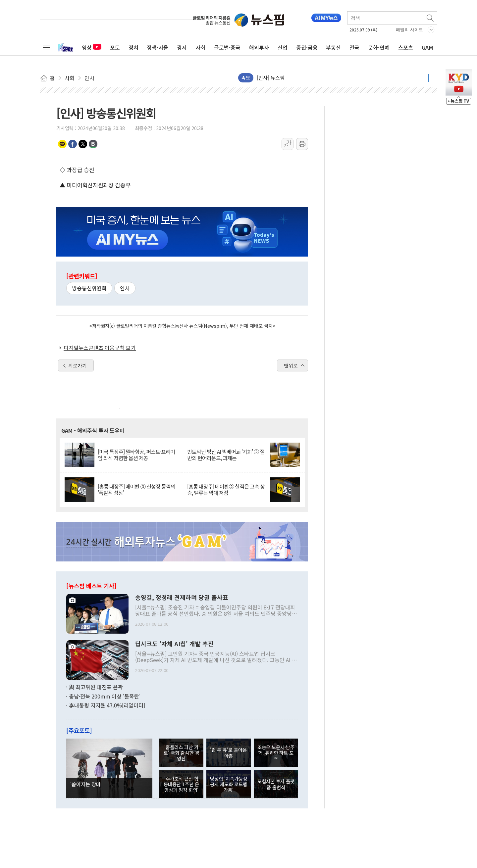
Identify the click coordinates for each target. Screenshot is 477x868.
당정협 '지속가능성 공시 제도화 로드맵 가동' (229, 784)
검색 (431, 18)
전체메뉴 (46, 47)
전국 (354, 47)
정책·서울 (158, 47)
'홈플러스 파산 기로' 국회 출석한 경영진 (181, 753)
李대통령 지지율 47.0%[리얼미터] (107, 705)
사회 (200, 47)
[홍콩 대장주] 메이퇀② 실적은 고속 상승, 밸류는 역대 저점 (226, 490)
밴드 (93, 144)
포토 (115, 47)
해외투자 (259, 47)
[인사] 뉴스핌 (271, 78)
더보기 (428, 78)
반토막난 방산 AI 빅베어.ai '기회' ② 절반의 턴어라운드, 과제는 (226, 455)
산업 (283, 47)
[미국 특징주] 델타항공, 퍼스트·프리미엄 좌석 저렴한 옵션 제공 (136, 455)
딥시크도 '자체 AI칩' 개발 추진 (174, 644)
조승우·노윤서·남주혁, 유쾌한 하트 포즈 (276, 753)
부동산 (333, 47)
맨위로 (291, 365)
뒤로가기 (78, 365)
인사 (125, 288)
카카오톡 (62, 144)
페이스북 (73, 144)
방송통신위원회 (89, 288)
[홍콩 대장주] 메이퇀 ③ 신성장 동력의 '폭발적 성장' (136, 490)
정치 (133, 47)
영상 (92, 47)
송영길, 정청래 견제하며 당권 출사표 (182, 598)
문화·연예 (379, 47)
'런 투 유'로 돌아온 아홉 (228, 752)
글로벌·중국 (227, 47)
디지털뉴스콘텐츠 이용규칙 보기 (100, 348)
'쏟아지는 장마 (85, 784)
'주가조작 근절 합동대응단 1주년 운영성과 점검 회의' (181, 784)
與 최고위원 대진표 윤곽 (96, 687)
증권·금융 (307, 47)
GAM (427, 47)
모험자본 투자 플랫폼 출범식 (276, 784)
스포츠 (406, 47)
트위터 (83, 144)
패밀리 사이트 (409, 30)
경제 (182, 47)
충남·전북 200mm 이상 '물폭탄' (105, 696)
